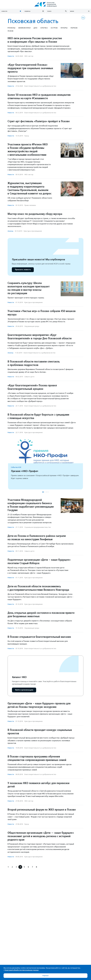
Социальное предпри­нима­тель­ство (38, 527)
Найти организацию (24, 690)
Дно (35, 28)
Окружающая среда (32, 326)
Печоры (64, 28)
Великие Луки (24, 28)
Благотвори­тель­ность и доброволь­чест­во (40, 86)
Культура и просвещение (33, 231)
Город (27, 136)
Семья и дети (29, 377)
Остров (54, 28)
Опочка (44, 28)
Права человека (30, 205)
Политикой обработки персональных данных (22, 970)
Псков (10, 31)
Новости (11, 56)
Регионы (11, 28)
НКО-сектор (29, 56)
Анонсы (10, 231)
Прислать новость (23, 270)
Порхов (74, 28)
